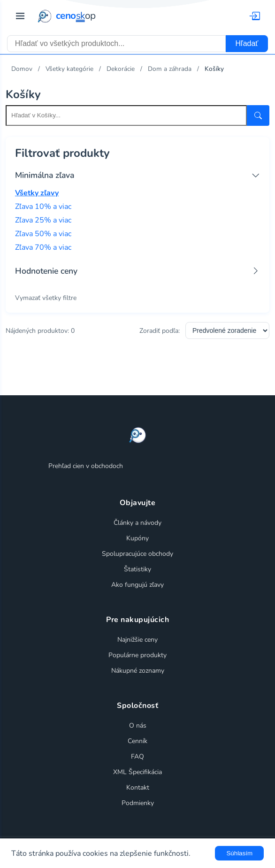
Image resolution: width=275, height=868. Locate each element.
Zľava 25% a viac (43, 220)
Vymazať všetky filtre (46, 298)
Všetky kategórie (69, 69)
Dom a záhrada (170, 69)
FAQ (137, 757)
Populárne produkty (137, 655)
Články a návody (137, 523)
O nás (138, 726)
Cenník (137, 741)
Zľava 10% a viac (43, 207)
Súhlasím (239, 853)
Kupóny (137, 538)
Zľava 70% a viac (43, 247)
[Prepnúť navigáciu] (20, 16)
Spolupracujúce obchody (137, 554)
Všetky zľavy (37, 193)
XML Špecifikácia (137, 772)
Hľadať (247, 43)
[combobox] (117, 44)
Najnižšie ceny (137, 640)
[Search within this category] (126, 115)
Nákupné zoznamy (138, 671)
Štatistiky (137, 569)
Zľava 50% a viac (43, 234)
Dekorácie (121, 69)
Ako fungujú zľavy (137, 585)
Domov (22, 69)
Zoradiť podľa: (160, 331)
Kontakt (138, 787)
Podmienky (138, 803)
